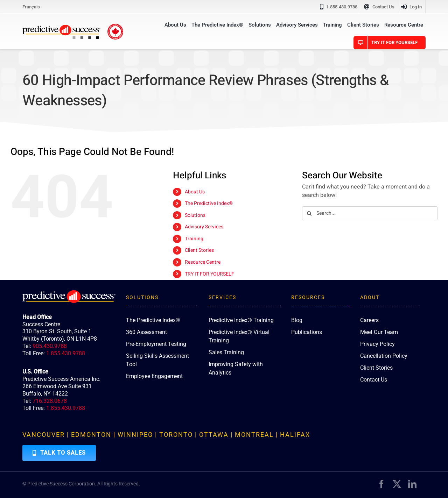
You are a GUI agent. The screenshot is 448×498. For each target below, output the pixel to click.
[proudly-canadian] (115, 27)
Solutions (195, 215)
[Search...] (370, 213)
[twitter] (397, 484)
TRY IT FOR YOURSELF (209, 274)
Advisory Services (204, 227)
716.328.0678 (50, 401)
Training (194, 239)
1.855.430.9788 (66, 353)
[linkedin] (412, 484)
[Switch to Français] (31, 7)
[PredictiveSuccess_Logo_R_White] (69, 293)
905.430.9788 (50, 346)
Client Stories (199, 250)
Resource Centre (203, 262)
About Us (195, 192)
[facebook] (381, 484)
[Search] (309, 213)
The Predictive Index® (209, 203)
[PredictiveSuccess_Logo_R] (61, 28)
